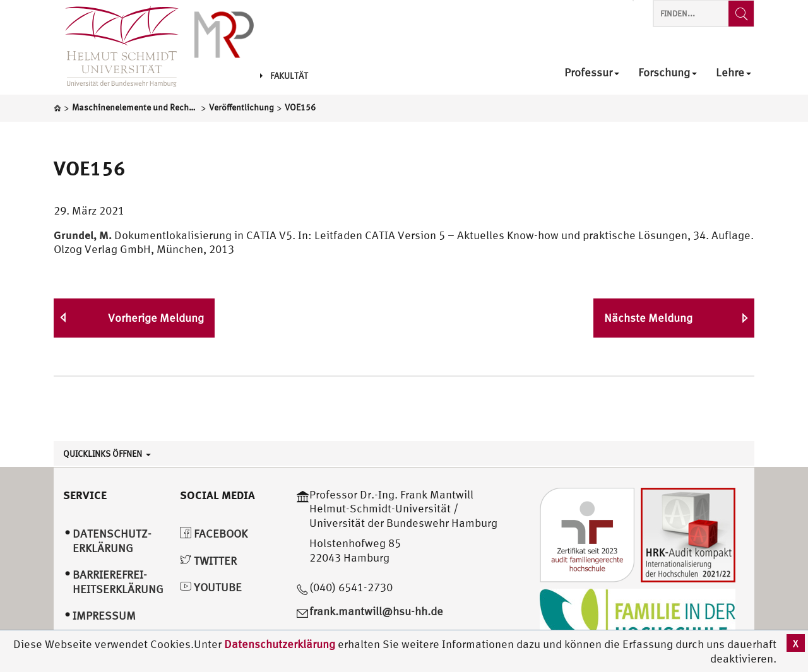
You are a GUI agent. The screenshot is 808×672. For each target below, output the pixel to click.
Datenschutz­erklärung (112, 541)
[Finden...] (741, 14)
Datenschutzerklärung (280, 644)
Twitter (208, 561)
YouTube (211, 587)
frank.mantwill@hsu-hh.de (376, 611)
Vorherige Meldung (156, 318)
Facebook (214, 533)
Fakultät (284, 76)
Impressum (104, 616)
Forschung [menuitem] (668, 73)
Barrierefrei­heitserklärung (118, 582)
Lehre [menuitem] (734, 73)
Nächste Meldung (648, 318)
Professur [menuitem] (592, 73)
